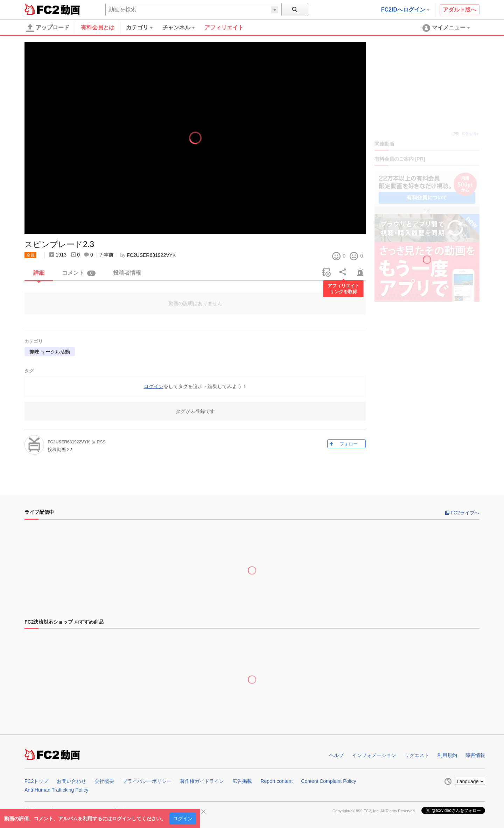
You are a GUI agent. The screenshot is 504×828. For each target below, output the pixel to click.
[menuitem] (144, 28)
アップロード (48, 28)
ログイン (183, 819)
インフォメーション (374, 755)
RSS (101, 442)
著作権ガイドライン (202, 781)
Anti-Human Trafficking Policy (57, 790)
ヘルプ (336, 755)
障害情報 (475, 755)
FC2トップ (36, 781)
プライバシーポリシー (147, 781)
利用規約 (447, 755)
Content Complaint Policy (328, 781)
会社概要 (104, 781)
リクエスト (417, 755)
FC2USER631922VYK (151, 255)
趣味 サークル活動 (50, 352)
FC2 (42, 9)
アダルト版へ (460, 10)
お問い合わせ (71, 781)
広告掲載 (242, 781)
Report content (276, 781)
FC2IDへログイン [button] (405, 10)
